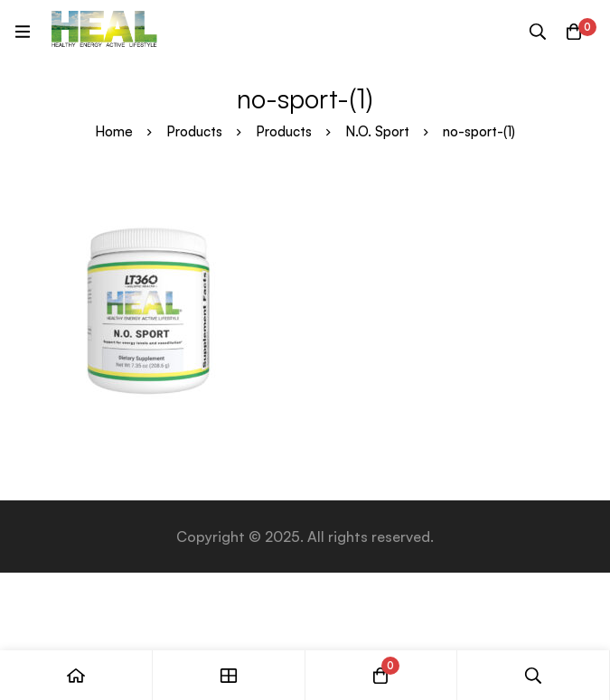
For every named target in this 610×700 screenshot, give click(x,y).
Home (114, 131)
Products (194, 131)
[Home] (76, 675)
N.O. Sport (377, 131)
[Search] (538, 32)
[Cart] (574, 32)
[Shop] (229, 675)
